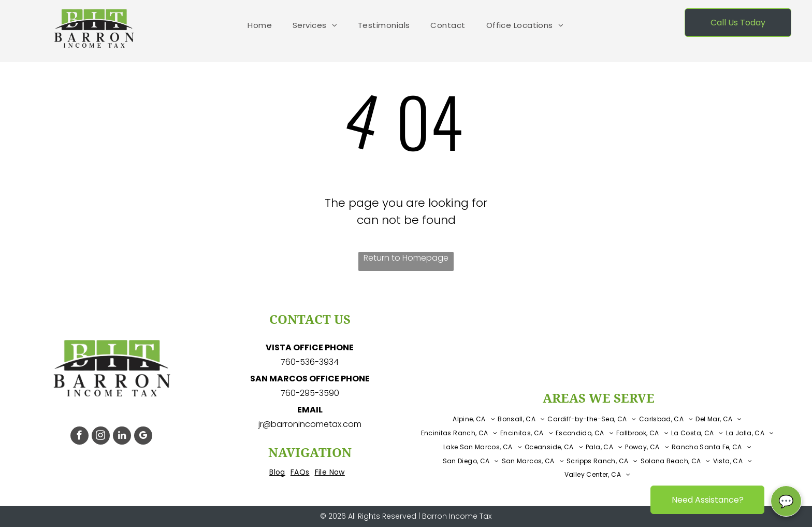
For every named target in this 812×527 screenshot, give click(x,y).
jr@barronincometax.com (310, 424)
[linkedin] (122, 437)
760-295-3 (302, 393)
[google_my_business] (143, 437)
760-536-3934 (310, 362)
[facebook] (79, 437)
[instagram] (101, 437)
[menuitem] (260, 26)
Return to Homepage (406, 258)
